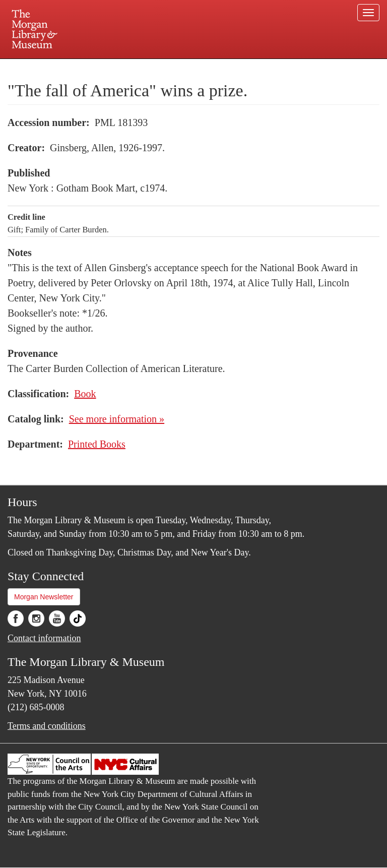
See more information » (117, 419)
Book (85, 394)
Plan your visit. (74, 68)
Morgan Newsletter (44, 597)
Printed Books (97, 444)
